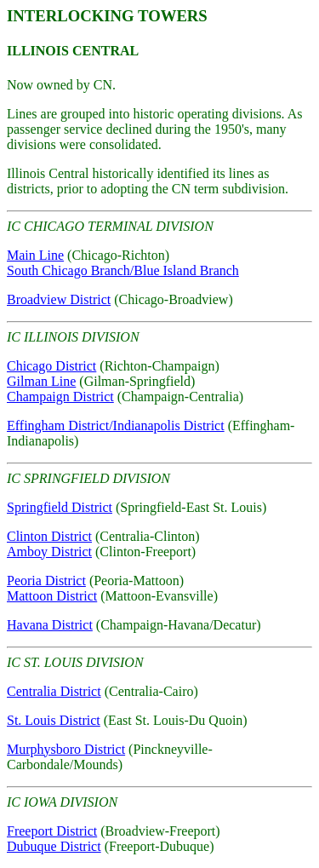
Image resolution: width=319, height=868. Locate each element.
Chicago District (51, 366)
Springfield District (60, 507)
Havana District (50, 625)
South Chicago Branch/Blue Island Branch (123, 270)
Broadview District (59, 299)
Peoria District (46, 581)
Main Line (35, 255)
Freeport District (52, 831)
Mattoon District (52, 596)
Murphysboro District (66, 749)
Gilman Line (41, 381)
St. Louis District (54, 720)
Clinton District (49, 536)
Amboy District (49, 552)
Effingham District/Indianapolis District (116, 425)
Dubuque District (54, 846)
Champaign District (60, 397)
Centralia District (54, 691)
